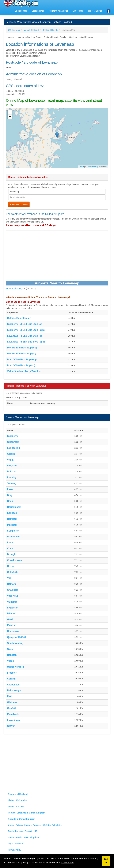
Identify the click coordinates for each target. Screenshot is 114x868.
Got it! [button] (106, 861)
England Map (21, 11)
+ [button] (10, 112)
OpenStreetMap (93, 167)
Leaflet (81, 167)
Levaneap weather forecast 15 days (31, 225)
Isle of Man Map (95, 11)
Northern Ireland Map (59, 11)
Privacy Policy (14, 850)
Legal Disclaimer (16, 844)
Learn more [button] (68, 863)
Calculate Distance (19, 204)
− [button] (10, 117)
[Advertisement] (57, 254)
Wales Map (78, 11)
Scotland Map (38, 11)
